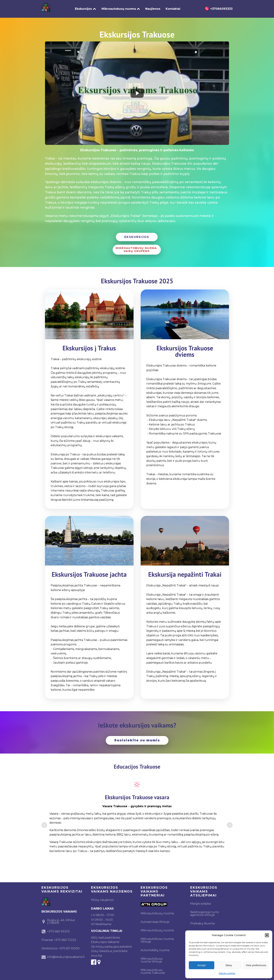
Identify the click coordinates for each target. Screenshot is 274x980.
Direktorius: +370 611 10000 (60, 945)
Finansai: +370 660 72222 (59, 937)
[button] (267, 935)
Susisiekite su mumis (137, 737)
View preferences (256, 965)
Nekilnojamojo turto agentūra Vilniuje (205, 911)
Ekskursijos (85, 7)
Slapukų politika (227, 973)
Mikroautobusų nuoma (121, 7)
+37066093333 (221, 7)
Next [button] (230, 822)
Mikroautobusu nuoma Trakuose (153, 968)
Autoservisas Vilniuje (155, 919)
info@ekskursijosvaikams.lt (66, 954)
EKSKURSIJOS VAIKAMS (59, 909)
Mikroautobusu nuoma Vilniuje (157, 937)
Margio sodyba (200, 901)
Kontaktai (173, 7)
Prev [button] (44, 822)
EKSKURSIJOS (137, 234)
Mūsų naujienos (102, 897)
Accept (202, 965)
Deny (229, 965)
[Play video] (137, 90)
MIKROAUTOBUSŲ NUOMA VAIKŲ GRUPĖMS (137, 247)
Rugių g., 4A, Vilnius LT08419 (61, 918)
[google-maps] (99, 959)
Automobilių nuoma (155, 947)
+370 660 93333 (58, 928)
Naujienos (153, 7)
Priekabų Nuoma (202, 920)
